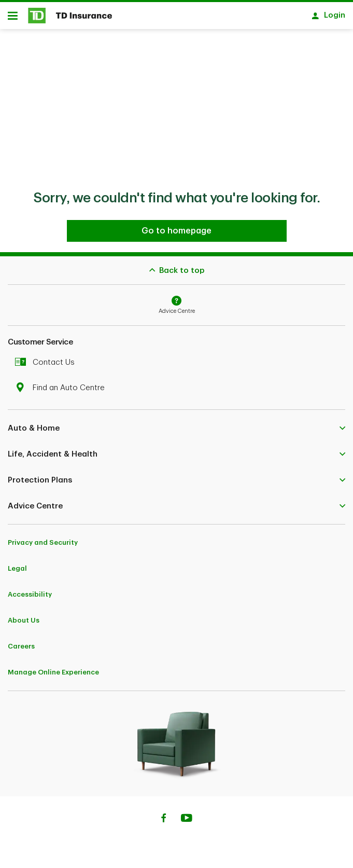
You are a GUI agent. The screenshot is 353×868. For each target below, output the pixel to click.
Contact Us (47, 362)
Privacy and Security (43, 542)
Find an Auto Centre (62, 388)
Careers (21, 646)
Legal (17, 568)
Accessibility (30, 594)
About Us (24, 620)
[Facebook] (163, 819)
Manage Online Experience (53, 672)
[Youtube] (187, 819)
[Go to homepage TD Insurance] (177, 231)
